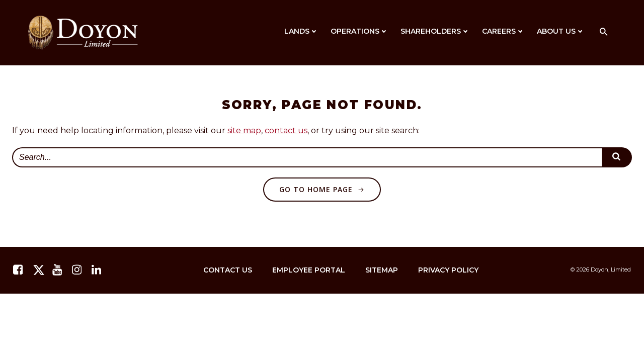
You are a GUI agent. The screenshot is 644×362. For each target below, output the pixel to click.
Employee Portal (309, 270)
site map (244, 130)
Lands (301, 31)
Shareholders (435, 31)
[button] (604, 32)
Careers (503, 31)
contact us (286, 130)
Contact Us (228, 270)
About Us (561, 31)
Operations (359, 31)
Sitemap (382, 270)
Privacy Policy (448, 270)
